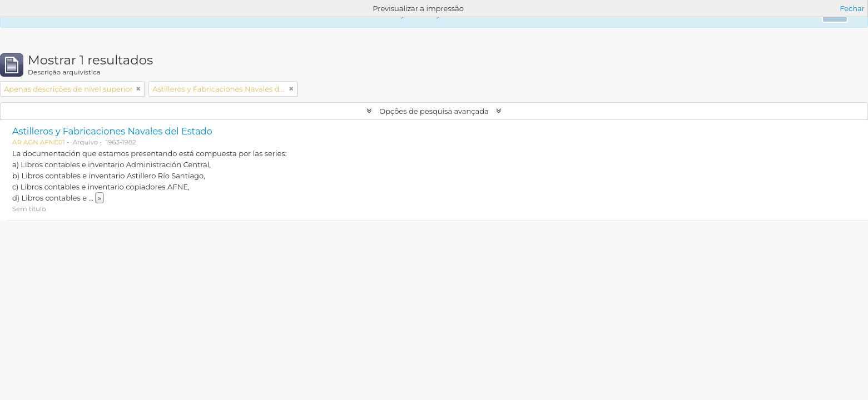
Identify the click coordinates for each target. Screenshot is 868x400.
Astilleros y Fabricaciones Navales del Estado (112, 131)
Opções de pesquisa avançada (434, 111)
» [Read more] (100, 198)
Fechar (852, 8)
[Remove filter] (138, 89)
